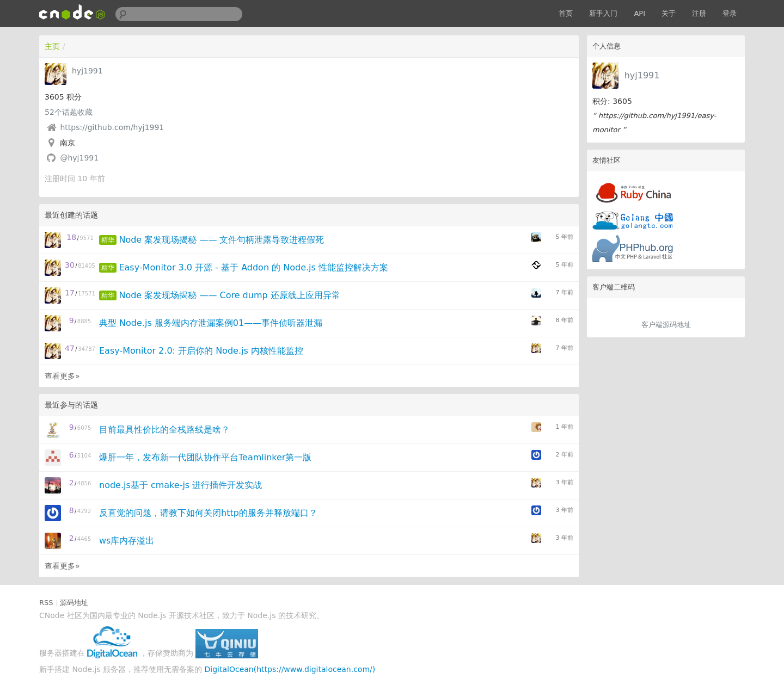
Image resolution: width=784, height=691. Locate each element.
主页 (52, 46)
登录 (730, 13)
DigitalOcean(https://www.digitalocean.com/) (290, 669)
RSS (46, 603)
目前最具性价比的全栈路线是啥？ (164, 430)
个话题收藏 (69, 112)
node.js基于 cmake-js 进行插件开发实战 (180, 485)
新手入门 (603, 13)
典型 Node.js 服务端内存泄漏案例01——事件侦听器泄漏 (211, 323)
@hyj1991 (79, 158)
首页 (566, 13)
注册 (699, 13)
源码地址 (74, 603)
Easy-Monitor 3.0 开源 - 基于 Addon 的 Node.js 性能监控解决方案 (253, 267)
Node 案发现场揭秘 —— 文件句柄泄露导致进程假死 (221, 240)
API (639, 13)
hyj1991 (642, 75)
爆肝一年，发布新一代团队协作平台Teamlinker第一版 (205, 457)
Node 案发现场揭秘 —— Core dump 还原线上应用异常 (229, 295)
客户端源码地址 (666, 325)
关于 (669, 13)
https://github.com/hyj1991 (112, 127)
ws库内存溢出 (127, 541)
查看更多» (62, 376)
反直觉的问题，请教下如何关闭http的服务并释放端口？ (208, 513)
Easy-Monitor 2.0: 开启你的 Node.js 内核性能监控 (201, 351)
